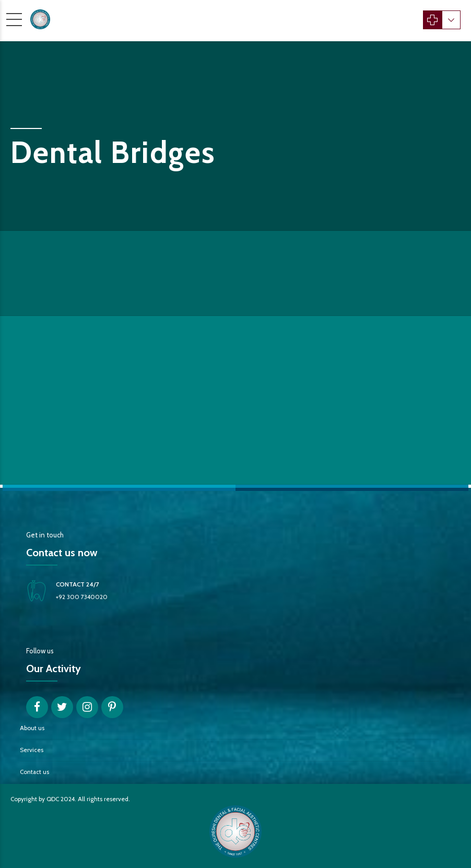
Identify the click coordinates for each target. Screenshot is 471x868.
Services (32, 750)
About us (32, 728)
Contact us (34, 772)
